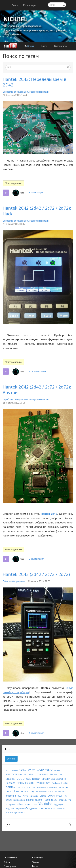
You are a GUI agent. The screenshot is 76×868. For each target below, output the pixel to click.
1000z (15, 771)
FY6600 (30, 783)
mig (33, 792)
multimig (10, 796)
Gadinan (56, 783)
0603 (8, 771)
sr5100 (38, 800)
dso (53, 779)
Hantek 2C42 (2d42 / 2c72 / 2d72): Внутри (37, 390)
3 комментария (36, 193)
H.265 (65, 783)
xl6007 (28, 805)
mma (51, 791)
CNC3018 (10, 779)
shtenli (9, 800)
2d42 (40, 770)
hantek (10, 787)
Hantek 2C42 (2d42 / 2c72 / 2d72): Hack (37, 211)
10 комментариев (38, 372)
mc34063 (25, 792)
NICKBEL (15, 19)
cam (61, 774)
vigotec (12, 805)
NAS (25, 796)
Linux (16, 791)
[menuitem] (15, 5)
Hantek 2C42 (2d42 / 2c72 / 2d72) (36, 574)
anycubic (23, 774)
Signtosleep (19, 800)
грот (41, 808)
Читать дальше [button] (13, 183)
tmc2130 (63, 800)
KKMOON (63, 788)
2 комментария (36, 559)
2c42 (23, 770)
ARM (31, 774)
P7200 (59, 796)
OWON (51, 796)
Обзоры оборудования (14, 581)
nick (22, 193)
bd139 (38, 774)
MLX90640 (41, 792)
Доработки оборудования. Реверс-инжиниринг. (26, 92)
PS (65, 796)
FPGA (20, 783)
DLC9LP (46, 779)
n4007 (18, 796)
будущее (58, 805)
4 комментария (36, 733)
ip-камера (52, 788)
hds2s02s (41, 788)
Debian (36, 779)
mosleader (60, 792)
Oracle (43, 796)
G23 (48, 783)
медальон (50, 809)
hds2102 (21, 788)
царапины (19, 813)
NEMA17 (34, 796)
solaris (30, 800)
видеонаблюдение (27, 808)
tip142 (54, 800)
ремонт (9, 813)
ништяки (61, 809)
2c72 (31, 770)
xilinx (20, 804)
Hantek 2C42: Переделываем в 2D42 (35, 82)
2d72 (49, 770)
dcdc (28, 779)
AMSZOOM (11, 774)
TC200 (47, 800)
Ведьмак (10, 809)
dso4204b (61, 779)
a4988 (57, 771)
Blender (54, 774)
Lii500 (9, 792)
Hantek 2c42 (49, 514)
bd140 (45, 774)
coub (21, 778)
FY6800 (40, 783)
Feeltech (10, 783)
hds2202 (31, 788)
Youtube (45, 804)
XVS (34, 805)
